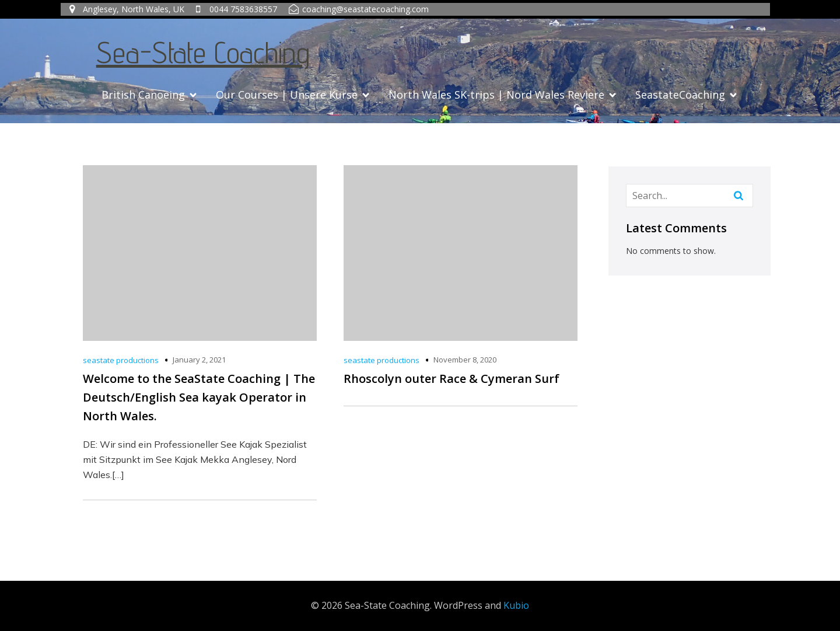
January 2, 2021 (199, 360)
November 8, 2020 (465, 360)
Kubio (516, 605)
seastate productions (121, 360)
